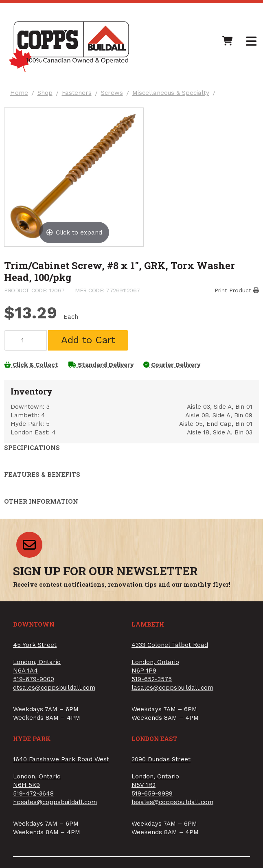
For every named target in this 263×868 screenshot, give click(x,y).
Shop (48, 96)
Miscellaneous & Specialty (174, 96)
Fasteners (80, 96)
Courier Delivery (180, 379)
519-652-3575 (152, 697)
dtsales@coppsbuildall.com (54, 705)
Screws (115, 96)
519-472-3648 (33, 811)
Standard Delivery (106, 379)
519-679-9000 (34, 697)
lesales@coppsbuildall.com (172, 820)
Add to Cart (91, 354)
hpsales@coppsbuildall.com (55, 820)
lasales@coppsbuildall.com (172, 705)
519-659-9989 (152, 811)
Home (22, 96)
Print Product (234, 299)
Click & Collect (34, 379)
